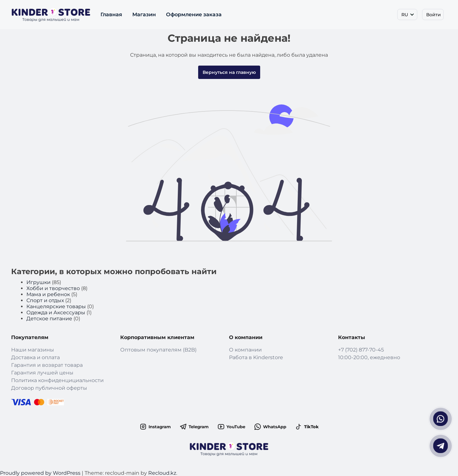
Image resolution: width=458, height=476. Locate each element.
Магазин (144, 14)
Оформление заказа (194, 14)
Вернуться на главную (229, 72)
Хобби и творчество (53, 288)
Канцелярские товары (56, 306)
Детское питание (49, 319)
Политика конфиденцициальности (57, 380)
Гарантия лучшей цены (42, 373)
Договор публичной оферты (49, 388)
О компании (245, 350)
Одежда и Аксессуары (56, 313)
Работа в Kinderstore (256, 357)
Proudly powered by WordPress (41, 473)
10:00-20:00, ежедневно (369, 357)
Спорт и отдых (45, 300)
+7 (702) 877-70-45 (361, 350)
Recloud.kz (162, 473)
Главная (111, 14)
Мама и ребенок (48, 294)
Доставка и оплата (35, 357)
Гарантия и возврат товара (47, 365)
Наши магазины (33, 350)
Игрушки (38, 282)
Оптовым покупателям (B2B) (158, 350)
